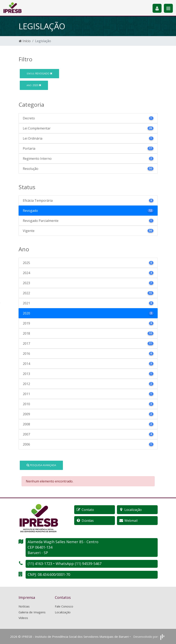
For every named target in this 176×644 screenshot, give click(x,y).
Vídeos (23, 618)
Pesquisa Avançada (41, 465)
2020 (34, 85)
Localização (63, 612)
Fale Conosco (64, 606)
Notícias (24, 606)
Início (25, 41)
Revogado (39, 73)
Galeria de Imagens (32, 612)
